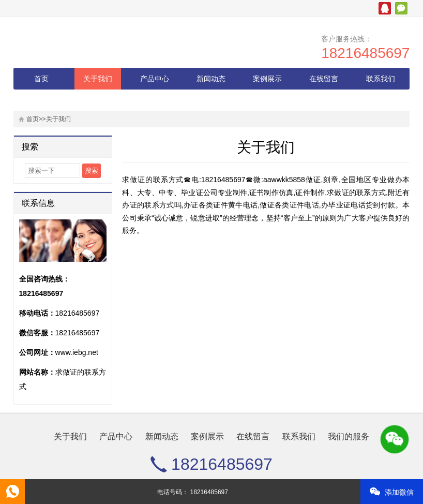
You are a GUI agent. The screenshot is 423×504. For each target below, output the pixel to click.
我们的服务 (41, 100)
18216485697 (365, 53)
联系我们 (381, 79)
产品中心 (155, 79)
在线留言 (324, 79)
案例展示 (267, 79)
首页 (41, 79)
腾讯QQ (385, 8)
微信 (401, 8)
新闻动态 (211, 79)
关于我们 (98, 79)
